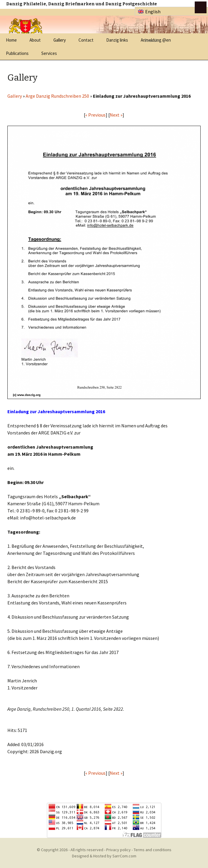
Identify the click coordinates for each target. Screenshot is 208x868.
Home (11, 40)
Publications (17, 53)
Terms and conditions (153, 850)
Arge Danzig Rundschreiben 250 (57, 96)
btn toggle (201, 7)
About (35, 40)
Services (49, 53)
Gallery (60, 40)
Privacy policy (118, 850)
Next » (116, 115)
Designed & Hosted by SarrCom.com (104, 856)
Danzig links (117, 40)
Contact (86, 40)
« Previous (95, 115)
